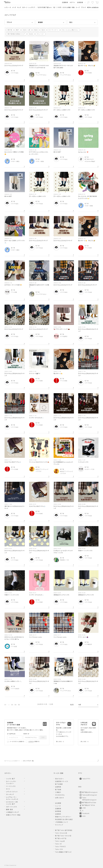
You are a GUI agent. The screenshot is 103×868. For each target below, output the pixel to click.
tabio (36, 30)
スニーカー (41, 34)
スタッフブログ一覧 (28, 761)
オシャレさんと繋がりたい (71, 30)
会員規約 (31, 742)
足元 (44, 30)
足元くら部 (27, 30)
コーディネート (54, 30)
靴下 (18, 30)
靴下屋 (10, 30)
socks (31, 34)
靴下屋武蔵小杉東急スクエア (17, 34)
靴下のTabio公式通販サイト (12, 761)
